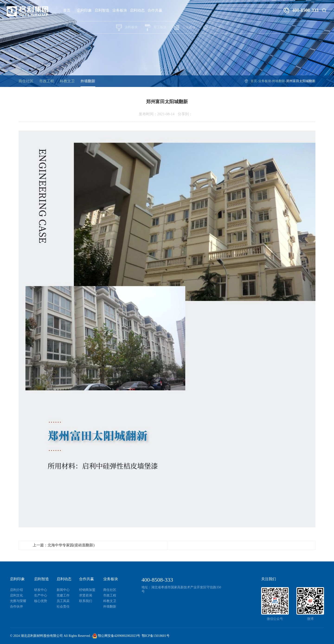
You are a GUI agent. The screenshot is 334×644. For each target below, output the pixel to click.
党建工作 (63, 595)
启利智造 (102, 10)
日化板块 (184, 27)
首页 (67, 10)
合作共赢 (155, 10)
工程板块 (213, 28)
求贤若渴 (86, 595)
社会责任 (63, 607)
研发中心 (41, 590)
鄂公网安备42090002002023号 (116, 636)
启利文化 (16, 595)
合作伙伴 (16, 607)
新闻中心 (63, 590)
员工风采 (63, 601)
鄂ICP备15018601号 (156, 636)
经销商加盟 (87, 590)
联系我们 (86, 601)
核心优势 (41, 601)
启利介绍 (16, 590)
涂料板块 (127, 28)
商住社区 (26, 81)
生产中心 (41, 595)
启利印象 (84, 10)
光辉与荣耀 (18, 601)
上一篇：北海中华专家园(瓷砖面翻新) (64, 545)
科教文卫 (67, 81)
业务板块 (120, 10)
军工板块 (155, 28)
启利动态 (137, 10)
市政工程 (47, 81)
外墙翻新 (88, 81)
